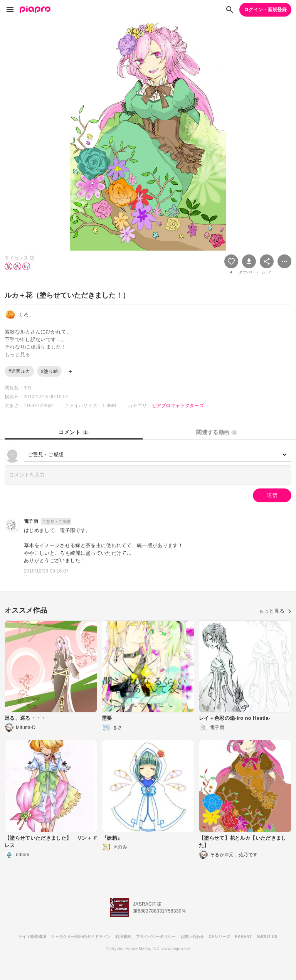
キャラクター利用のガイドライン (81, 937)
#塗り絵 (49, 371)
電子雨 (31, 521)
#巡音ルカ (19, 371)
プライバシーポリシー (156, 937)
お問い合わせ (192, 937)
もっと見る (275, 611)
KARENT (244, 937)
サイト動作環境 (32, 937)
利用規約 (123, 937)
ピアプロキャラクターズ (178, 406)
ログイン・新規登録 (265, 10)
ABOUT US (267, 937)
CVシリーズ (220, 937)
